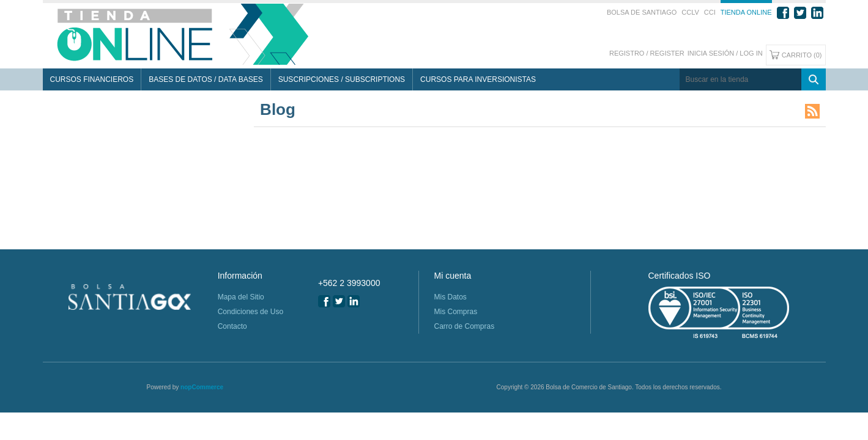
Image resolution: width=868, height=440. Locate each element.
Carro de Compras (464, 326)
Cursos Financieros (92, 79)
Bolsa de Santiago (642, 12)
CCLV (690, 12)
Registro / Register (647, 53)
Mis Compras (455, 312)
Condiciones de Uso (250, 312)
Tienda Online (746, 12)
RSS (812, 111)
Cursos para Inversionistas (478, 79)
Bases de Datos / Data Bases (206, 79)
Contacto (232, 326)
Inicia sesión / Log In (725, 53)
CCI (710, 12)
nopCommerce (202, 387)
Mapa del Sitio (241, 297)
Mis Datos (450, 297)
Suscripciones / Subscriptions (342, 79)
